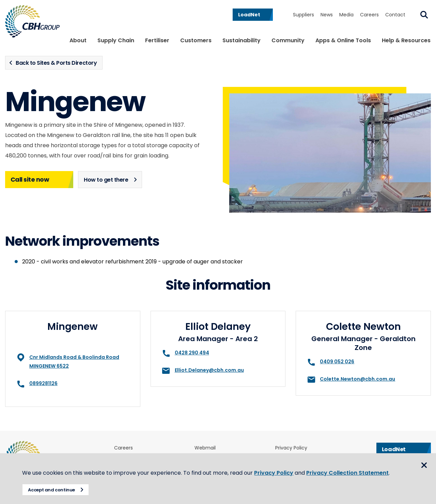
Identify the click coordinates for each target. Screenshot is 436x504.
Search (424, 15)
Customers (196, 40)
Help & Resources (406, 40)
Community (288, 40)
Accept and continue (57, 490)
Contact (395, 15)
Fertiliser (157, 40)
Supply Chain (116, 40)
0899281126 (43, 383)
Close (424, 459)
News (327, 15)
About (78, 40)
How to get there (106, 180)
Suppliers (303, 15)
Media (346, 15)
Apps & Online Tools (343, 40)
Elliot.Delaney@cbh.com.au (209, 370)
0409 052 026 (337, 362)
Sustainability (242, 40)
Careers (369, 15)
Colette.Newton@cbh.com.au (357, 379)
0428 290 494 (192, 353)
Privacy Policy (279, 465)
